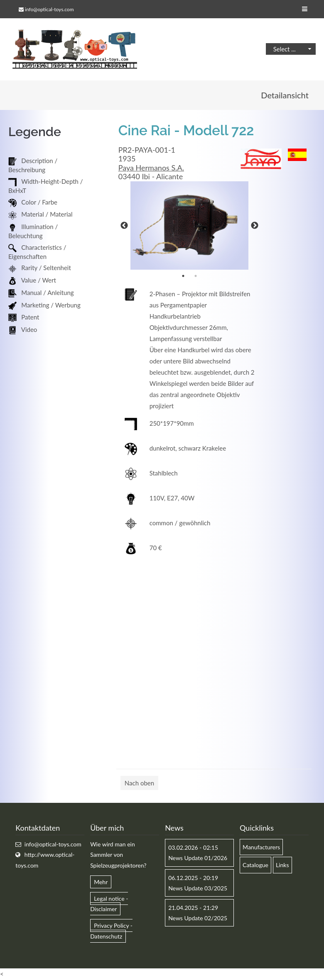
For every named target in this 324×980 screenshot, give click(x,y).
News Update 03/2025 (198, 888)
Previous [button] (124, 226)
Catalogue (255, 865)
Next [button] (255, 226)
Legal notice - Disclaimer (109, 904)
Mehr (101, 882)
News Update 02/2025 (198, 918)
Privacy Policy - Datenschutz (111, 931)
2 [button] (196, 276)
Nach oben (139, 783)
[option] (189, 225)
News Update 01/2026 (198, 858)
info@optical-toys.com (49, 9)
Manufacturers (261, 847)
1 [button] (183, 276)
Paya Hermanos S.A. (151, 168)
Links (282, 865)
